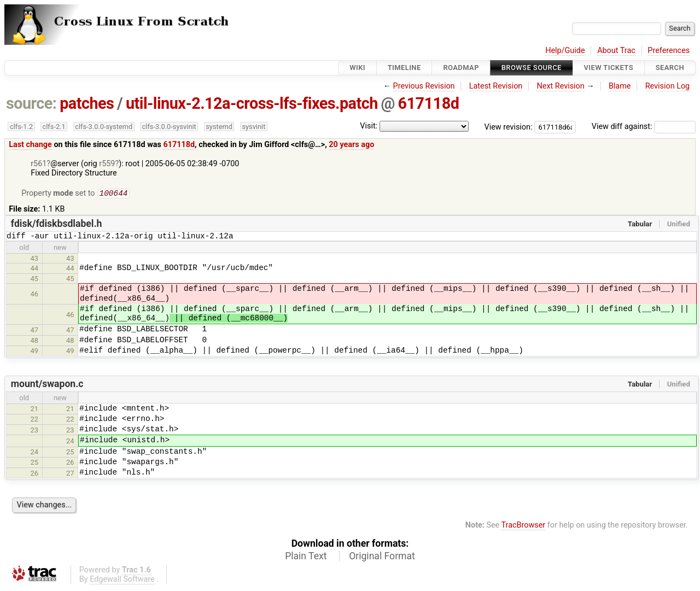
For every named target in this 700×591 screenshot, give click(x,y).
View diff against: (644, 127)
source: (31, 103)
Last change (30, 145)
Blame (620, 86)
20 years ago (351, 145)
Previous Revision (424, 86)
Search (670, 68)
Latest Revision (496, 86)
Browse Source (532, 68)
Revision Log (668, 86)
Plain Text (306, 559)
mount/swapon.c (47, 387)
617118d (429, 103)
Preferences (669, 51)
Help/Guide (565, 51)
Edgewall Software (122, 582)
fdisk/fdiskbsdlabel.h (57, 225)
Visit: (369, 126)
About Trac (616, 51)
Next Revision (560, 86)
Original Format (382, 559)
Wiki (357, 68)
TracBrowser (524, 528)
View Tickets (609, 68)
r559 (107, 164)
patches (87, 103)
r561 (39, 164)
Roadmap (461, 68)
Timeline (404, 68)
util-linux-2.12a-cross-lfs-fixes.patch (252, 103)
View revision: (509, 127)
